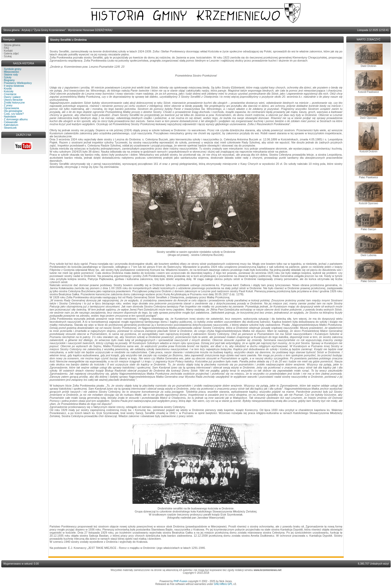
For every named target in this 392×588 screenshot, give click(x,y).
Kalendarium (11, 125)
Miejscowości (12, 72)
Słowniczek (10, 128)
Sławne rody (11, 75)
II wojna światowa (14, 86)
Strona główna (12, 45)
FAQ (7, 48)
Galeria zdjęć (11, 54)
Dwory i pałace (12, 97)
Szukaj (8, 56)
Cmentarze (10, 94)
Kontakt (8, 51)
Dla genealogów (13, 111)
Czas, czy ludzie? (14, 114)
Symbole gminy (13, 69)
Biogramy (9, 80)
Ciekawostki (11, 122)
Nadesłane (10, 117)
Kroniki (8, 89)
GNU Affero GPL (223, 584)
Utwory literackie (13, 100)
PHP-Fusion (180, 581)
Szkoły (8, 77)
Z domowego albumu (16, 119)
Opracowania (12, 108)
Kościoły (9, 91)
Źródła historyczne (14, 103)
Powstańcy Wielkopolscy (18, 83)
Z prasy (8, 105)
